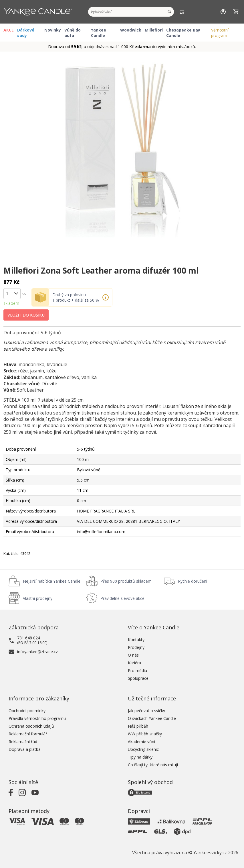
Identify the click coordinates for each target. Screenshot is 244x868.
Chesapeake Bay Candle (183, 33)
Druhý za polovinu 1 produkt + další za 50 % (76, 297)
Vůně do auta (73, 33)
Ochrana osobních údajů (31, 726)
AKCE (9, 30)
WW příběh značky (145, 734)
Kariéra (134, 663)
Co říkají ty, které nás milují (153, 765)
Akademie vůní (141, 742)
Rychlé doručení (193, 581)
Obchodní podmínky (27, 711)
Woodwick (131, 30)
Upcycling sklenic (143, 749)
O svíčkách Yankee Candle (152, 718)
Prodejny (136, 647)
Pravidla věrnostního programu (37, 718)
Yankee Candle (99, 33)
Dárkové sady (26, 33)
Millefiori (154, 30)
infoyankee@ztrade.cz (37, 652)
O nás (133, 655)
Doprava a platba (25, 749)
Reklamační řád (23, 742)
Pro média (137, 670)
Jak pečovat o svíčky (146, 711)
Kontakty (136, 640)
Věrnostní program (220, 33)
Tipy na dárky (140, 757)
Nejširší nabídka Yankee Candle (52, 581)
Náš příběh (138, 726)
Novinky (53, 30)
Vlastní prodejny (38, 598)
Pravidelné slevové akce (122, 598)
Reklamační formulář (28, 734)
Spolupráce (138, 678)
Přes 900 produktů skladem (126, 581)
